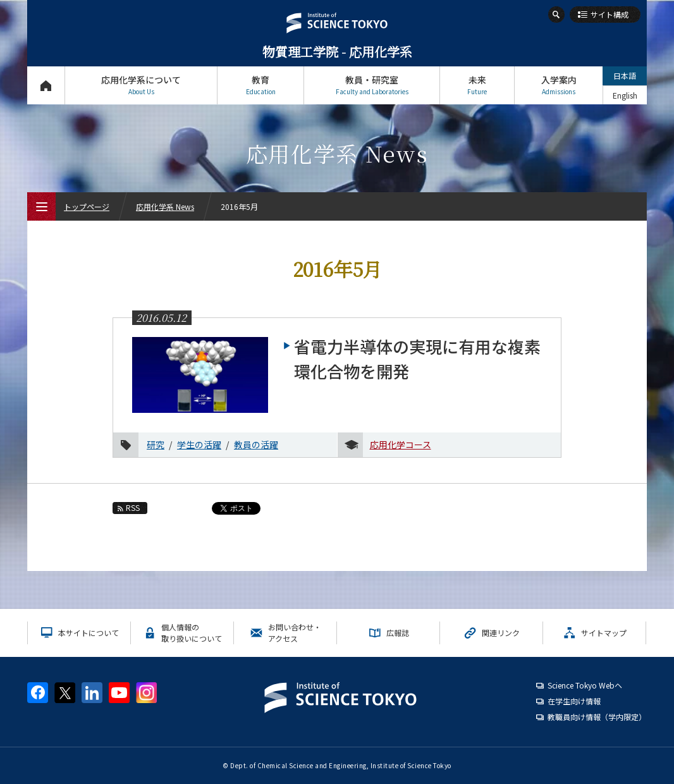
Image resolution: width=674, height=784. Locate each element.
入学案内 (559, 85)
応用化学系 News (165, 206)
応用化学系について (141, 85)
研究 (156, 444)
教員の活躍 (256, 444)
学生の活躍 (199, 444)
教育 (260, 85)
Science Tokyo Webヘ (585, 685)
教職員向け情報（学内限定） (597, 717)
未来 (477, 85)
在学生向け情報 (574, 701)
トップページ (46, 85)
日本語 (625, 76)
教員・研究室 (372, 85)
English (625, 95)
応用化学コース (401, 444)
